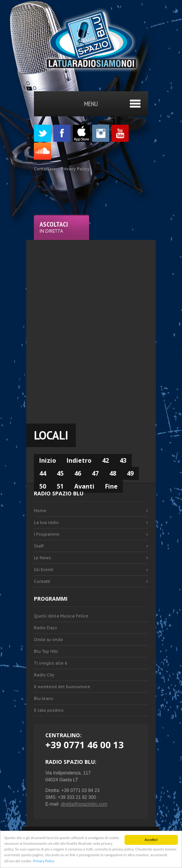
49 (130, 473)
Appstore (81, 133)
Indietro (79, 460)
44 (43, 473)
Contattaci (45, 169)
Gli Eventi (44, 569)
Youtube (120, 133)
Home (40, 510)
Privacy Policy (44, 862)
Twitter (42, 133)
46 (78, 473)
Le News (42, 558)
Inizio (48, 460)
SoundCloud (42, 151)
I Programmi (47, 534)
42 (105, 460)
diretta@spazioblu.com (84, 804)
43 (123, 460)
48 (113, 473)
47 (95, 473)
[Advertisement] (91, 331)
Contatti (42, 581)
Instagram (101, 133)
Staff (39, 546)
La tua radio (46, 522)
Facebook (62, 133)
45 (60, 473)
